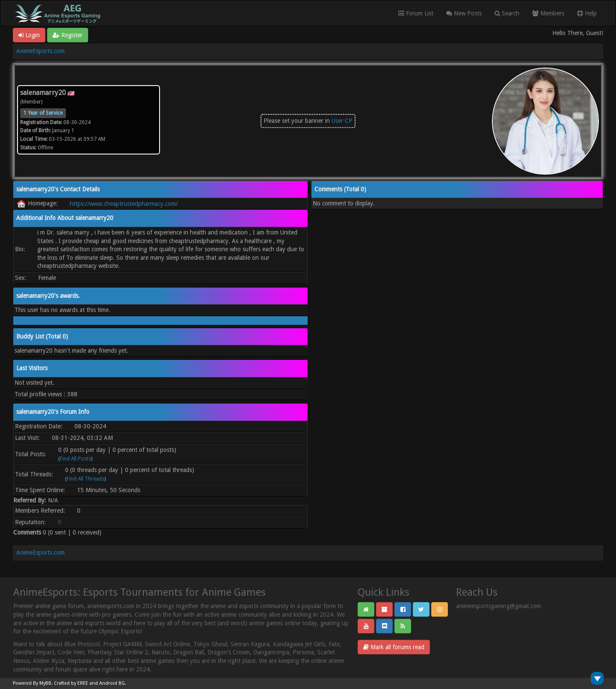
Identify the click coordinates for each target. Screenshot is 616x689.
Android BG (112, 683)
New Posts (464, 13)
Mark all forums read (394, 647)
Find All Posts (76, 459)
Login (29, 35)
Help (587, 13)
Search (507, 13)
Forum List (416, 13)
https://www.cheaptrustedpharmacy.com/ (124, 204)
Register (68, 35)
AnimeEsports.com (40, 51)
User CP (342, 121)
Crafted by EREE (71, 683)
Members (548, 13)
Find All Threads (86, 479)
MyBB (45, 683)
